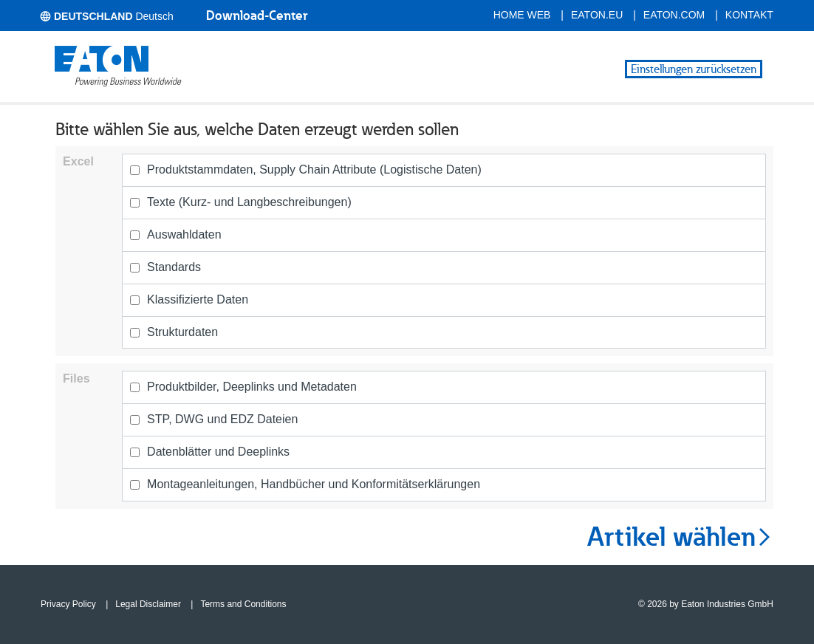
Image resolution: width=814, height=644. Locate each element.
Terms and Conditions (243, 604)
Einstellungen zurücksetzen (694, 69)
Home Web (522, 15)
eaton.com (674, 15)
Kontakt (749, 15)
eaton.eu (597, 15)
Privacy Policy (68, 604)
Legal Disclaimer (148, 604)
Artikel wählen (680, 537)
